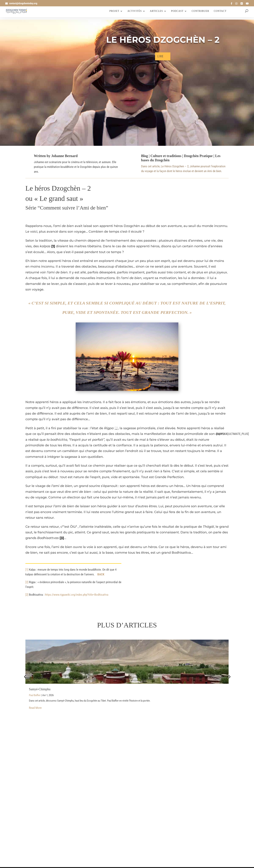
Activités (134, 11)
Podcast (177, 11)
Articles (156, 11)
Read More (35, 709)
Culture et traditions (166, 156)
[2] (116, 428)
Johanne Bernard (64, 156)
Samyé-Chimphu (40, 689)
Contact (220, 11)
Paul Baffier (36, 695)
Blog (145, 156)
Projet (114, 11)
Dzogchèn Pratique (198, 156)
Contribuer (200, 11)
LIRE (161, 56)
